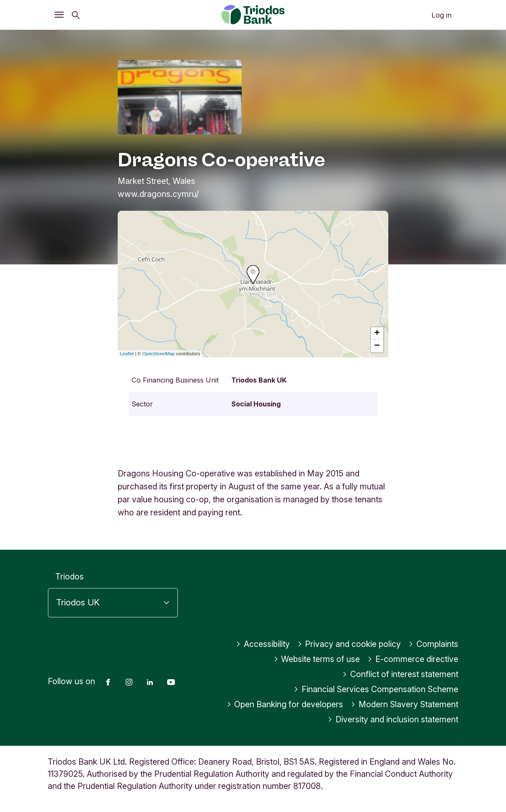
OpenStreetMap (159, 354)
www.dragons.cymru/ (158, 194)
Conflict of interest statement (400, 674)
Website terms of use (317, 659)
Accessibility (263, 644)
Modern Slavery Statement (404, 704)
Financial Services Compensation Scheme (376, 689)
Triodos (70, 577)
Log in (441, 15)
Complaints (433, 644)
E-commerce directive (413, 659)
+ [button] (377, 334)
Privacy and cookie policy (349, 644)
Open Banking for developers (285, 704)
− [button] (377, 346)
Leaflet (127, 354)
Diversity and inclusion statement (393, 719)
